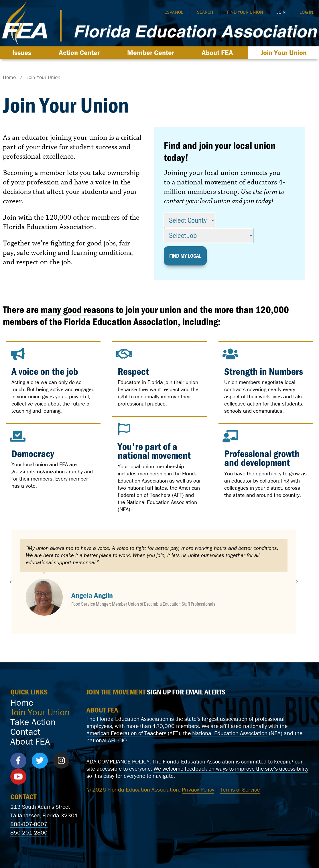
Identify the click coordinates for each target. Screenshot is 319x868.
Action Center (81, 53)
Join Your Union (284, 53)
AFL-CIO (117, 740)
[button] (11, 582)
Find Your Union (245, 12)
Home (22, 702)
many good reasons (77, 309)
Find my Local (185, 256)
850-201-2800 (29, 832)
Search (205, 12)
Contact (25, 732)
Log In (306, 12)
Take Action (33, 722)
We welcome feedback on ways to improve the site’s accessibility (231, 768)
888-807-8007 (29, 824)
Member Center (152, 53)
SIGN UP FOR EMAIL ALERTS (186, 692)
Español (174, 12)
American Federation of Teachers (159, 491)
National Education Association (162, 502)
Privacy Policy (198, 789)
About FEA (219, 53)
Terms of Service (240, 789)
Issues (23, 53)
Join (281, 12)
